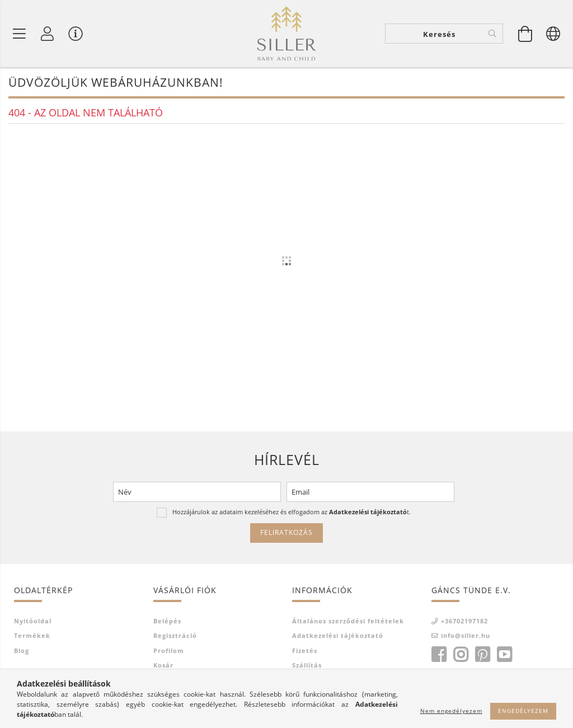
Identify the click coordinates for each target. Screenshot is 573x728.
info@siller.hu (466, 635)
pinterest (482, 655)
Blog (22, 650)
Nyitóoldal (33, 621)
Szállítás (307, 665)
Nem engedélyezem (451, 711)
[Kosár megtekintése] (525, 34)
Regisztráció (175, 635)
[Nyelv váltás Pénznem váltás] (553, 34)
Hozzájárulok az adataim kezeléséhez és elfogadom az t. (292, 512)
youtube (504, 655)
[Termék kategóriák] (20, 34)
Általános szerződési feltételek (348, 621)
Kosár (163, 665)
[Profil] (48, 34)
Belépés (167, 621)
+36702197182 (464, 621)
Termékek (32, 635)
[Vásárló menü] (76, 34)
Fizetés (305, 650)
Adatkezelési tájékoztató (338, 635)
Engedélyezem (523, 711)
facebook (439, 655)
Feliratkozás (286, 532)
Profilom (169, 650)
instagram (461, 655)
